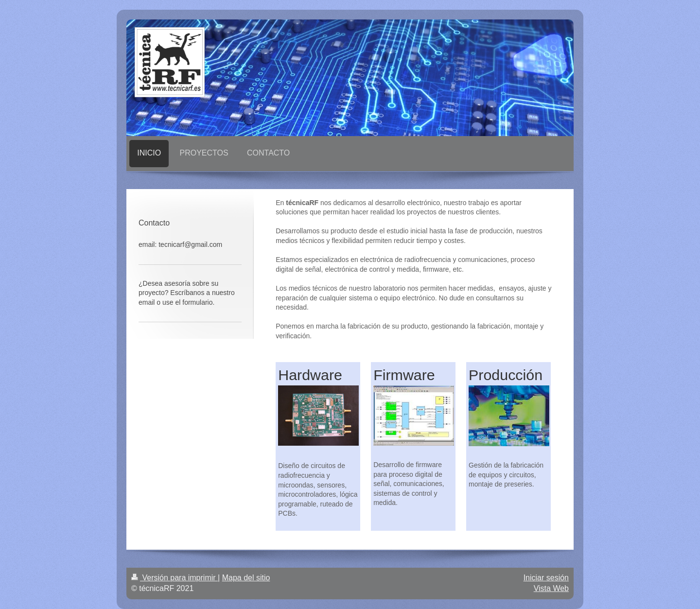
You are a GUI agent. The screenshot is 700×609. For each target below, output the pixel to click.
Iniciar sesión (546, 578)
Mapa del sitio (246, 578)
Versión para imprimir (175, 578)
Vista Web (551, 588)
